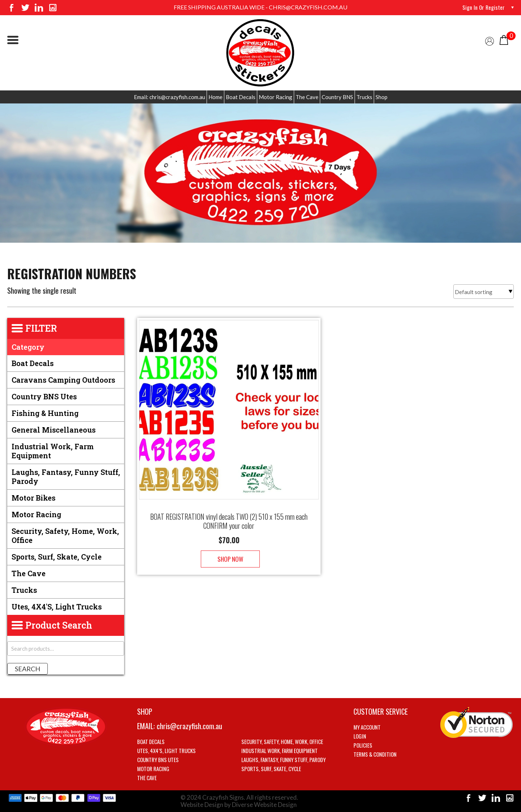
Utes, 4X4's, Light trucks (57, 607)
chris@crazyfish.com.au (189, 726)
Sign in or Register (483, 7)
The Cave (307, 97)
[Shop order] (484, 292)
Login (360, 736)
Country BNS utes (44, 396)
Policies (363, 745)
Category (28, 347)
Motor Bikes (33, 498)
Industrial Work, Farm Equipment (53, 451)
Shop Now (229, 552)
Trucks (364, 97)
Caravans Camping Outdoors (63, 380)
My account (367, 727)
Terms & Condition (375, 754)
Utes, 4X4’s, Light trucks (166, 751)
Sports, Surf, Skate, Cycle (57, 557)
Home (215, 97)
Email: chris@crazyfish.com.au (170, 97)
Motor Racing (276, 97)
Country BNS (337, 97)
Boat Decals (241, 97)
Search (27, 669)
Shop (382, 97)
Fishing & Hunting (45, 413)
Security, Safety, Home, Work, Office (65, 535)
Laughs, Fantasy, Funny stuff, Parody (66, 477)
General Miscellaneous (54, 430)
